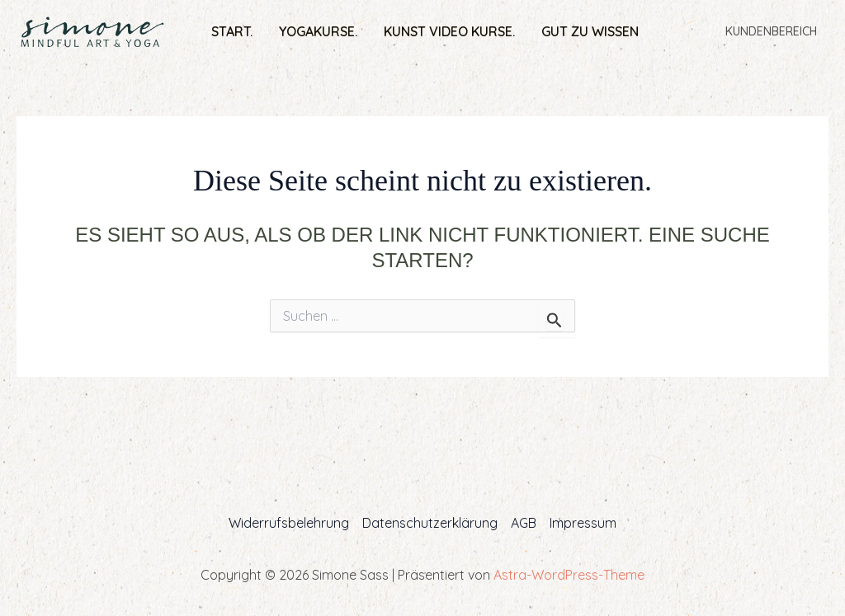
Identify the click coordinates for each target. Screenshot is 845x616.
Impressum (583, 523)
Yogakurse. (318, 31)
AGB (524, 523)
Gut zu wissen (590, 31)
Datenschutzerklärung (430, 523)
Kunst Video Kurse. (449, 31)
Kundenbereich (771, 31)
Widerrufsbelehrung (289, 523)
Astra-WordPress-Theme (569, 575)
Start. (232, 31)
